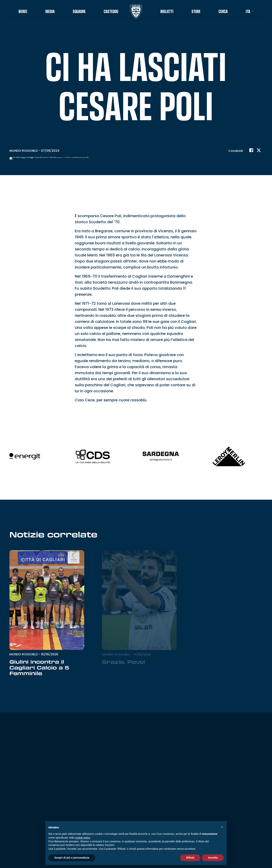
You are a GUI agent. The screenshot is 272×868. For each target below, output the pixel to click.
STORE (196, 11)
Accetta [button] (213, 858)
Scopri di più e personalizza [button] (72, 858)
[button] (222, 827)
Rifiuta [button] (190, 858)
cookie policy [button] (83, 838)
